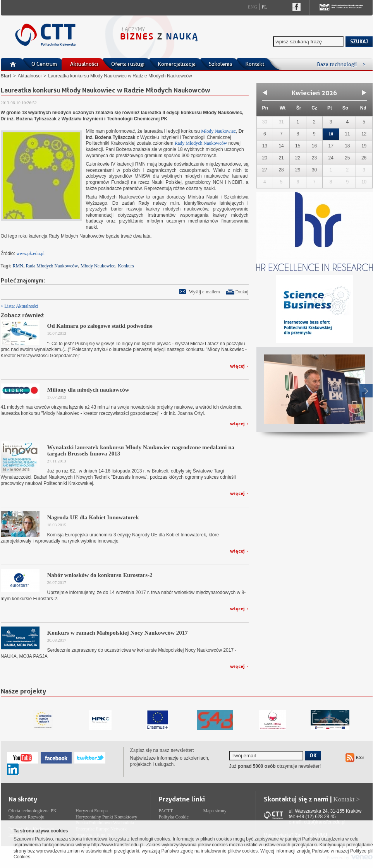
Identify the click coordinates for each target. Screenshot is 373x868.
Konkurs (126, 266)
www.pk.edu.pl (30, 253)
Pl (265, 7)
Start (6, 76)
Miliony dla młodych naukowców (88, 390)
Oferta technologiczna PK (33, 811)
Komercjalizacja (177, 64)
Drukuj (242, 292)
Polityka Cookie (174, 817)
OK (313, 755)
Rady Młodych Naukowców (201, 143)
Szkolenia (220, 64)
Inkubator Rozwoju (27, 817)
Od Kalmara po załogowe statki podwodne (100, 326)
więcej (237, 366)
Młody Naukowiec (218, 131)
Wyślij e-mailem (205, 292)
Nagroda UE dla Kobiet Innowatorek (93, 517)
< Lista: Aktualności (20, 306)
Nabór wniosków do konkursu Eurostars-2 (100, 575)
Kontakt (255, 64)
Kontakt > (347, 799)
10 (331, 134)
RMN (18, 266)
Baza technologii (341, 64)
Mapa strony (215, 811)
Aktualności (84, 64)
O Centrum (44, 64)
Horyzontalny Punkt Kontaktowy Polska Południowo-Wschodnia (106, 820)
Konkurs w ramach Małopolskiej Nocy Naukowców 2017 (118, 633)
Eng (253, 7)
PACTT (166, 811)
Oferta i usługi (128, 64)
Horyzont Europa (92, 811)
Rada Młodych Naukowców (52, 266)
